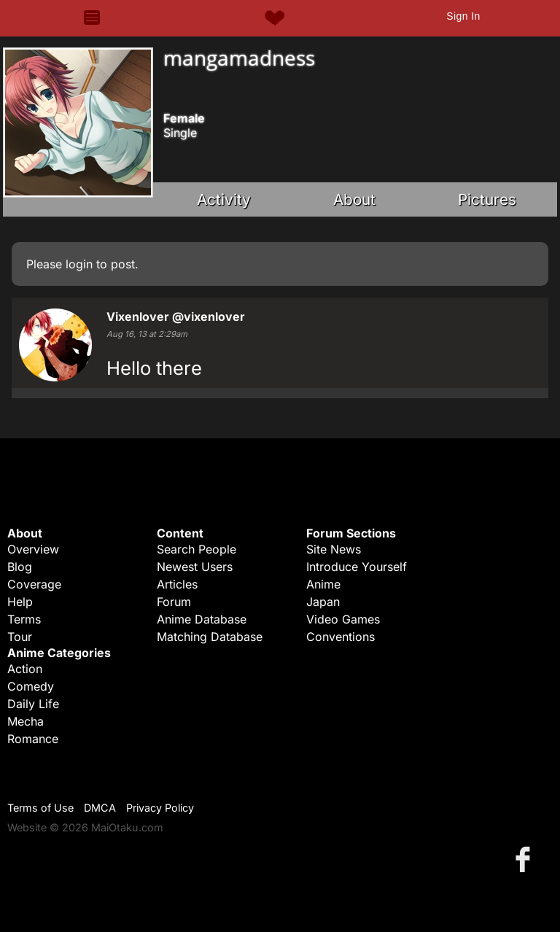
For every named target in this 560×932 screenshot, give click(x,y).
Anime (323, 584)
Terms (24, 619)
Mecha (26, 721)
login (79, 264)
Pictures (487, 199)
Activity (224, 199)
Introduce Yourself (357, 567)
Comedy (31, 686)
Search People (197, 549)
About (354, 199)
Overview (33, 549)
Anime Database (202, 619)
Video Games (343, 619)
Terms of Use (40, 808)
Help (20, 602)
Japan (323, 602)
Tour (20, 637)
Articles (177, 584)
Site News (334, 549)
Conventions (341, 637)
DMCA (100, 808)
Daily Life (33, 704)
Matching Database (210, 637)
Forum (174, 602)
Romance (33, 739)
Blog (20, 567)
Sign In (463, 16)
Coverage (34, 584)
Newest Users (195, 567)
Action (25, 669)
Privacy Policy (160, 808)
